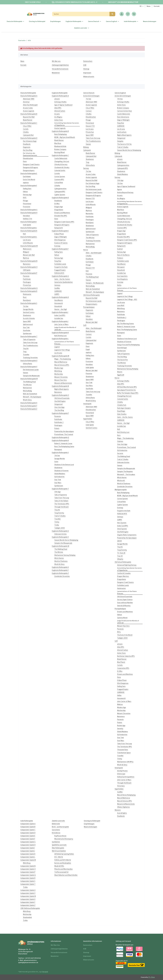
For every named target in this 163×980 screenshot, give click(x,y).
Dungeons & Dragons (30, 167)
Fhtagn (26, 201)
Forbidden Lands (60, 264)
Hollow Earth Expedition (126, 777)
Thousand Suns (123, 750)
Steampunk (87, 404)
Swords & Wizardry (124, 606)
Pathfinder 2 (59, 422)
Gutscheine (56, 830)
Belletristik (56, 824)
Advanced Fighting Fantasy (127, 565)
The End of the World (125, 635)
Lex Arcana (27, 240)
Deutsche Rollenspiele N (29, 261)
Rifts (119, 632)
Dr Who (57, 204)
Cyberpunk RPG (60, 192)
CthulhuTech (122, 405)
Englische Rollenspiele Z (60, 573)
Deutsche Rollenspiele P (29, 273)
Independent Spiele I (28, 848)
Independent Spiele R (28, 878)
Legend (57, 347)
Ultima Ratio (27, 364)
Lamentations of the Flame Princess (64, 343)
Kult (24, 234)
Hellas (119, 695)
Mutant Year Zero (61, 380)
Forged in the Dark (61, 267)
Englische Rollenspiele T (60, 489)
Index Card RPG (60, 315)
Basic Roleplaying (61, 134)
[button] (122, 14)
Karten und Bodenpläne (63, 863)
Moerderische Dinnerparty (64, 839)
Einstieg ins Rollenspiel (92, 821)
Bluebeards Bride (60, 146)
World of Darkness (61, 561)
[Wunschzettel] (128, 14)
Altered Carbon (60, 111)
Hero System (122, 523)
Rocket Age (121, 726)
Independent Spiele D (28, 833)
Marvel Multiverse (61, 362)
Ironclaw (120, 282)
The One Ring (59, 410)
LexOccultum (122, 132)
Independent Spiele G (28, 842)
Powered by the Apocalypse (64, 431)
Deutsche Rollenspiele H (29, 213)
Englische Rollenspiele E (60, 231)
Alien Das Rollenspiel (30, 105)
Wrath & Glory (59, 564)
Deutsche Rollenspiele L (29, 237)
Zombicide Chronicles (62, 576)
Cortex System (60, 177)
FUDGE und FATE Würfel (63, 860)
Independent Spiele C (28, 830)
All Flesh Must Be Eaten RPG (127, 387)
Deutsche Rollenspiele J (29, 228)
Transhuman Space (124, 753)
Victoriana (121, 786)
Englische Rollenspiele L (60, 339)
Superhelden (88, 419)
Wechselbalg (27, 391)
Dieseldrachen (28, 158)
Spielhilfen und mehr (59, 845)
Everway (57, 246)
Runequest (58, 450)
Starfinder (27, 330)
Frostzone (27, 207)
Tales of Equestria (92, 235)
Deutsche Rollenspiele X (29, 403)
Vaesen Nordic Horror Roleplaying (66, 540)
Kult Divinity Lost (61, 336)
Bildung (86, 147)
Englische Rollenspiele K (60, 333)
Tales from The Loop (62, 498)
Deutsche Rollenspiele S (29, 303)
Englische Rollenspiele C (60, 155)
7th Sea (57, 456)
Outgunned (58, 404)
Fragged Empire (60, 270)
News (149, 6)
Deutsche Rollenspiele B (29, 114)
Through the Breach (61, 507)
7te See (26, 306)
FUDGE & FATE (59, 273)
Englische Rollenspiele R (60, 440)
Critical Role (59, 183)
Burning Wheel (60, 152)
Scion (56, 462)
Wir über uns (56, 61)
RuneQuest (27, 300)
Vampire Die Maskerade (31, 376)
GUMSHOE (58, 291)
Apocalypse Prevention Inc (127, 390)
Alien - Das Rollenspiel (94, 328)
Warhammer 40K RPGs (125, 762)
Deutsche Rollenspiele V (29, 367)
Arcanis (57, 114)
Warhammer (27, 388)
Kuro (119, 435)
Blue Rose (58, 143)
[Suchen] (81, 14)
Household (58, 306)
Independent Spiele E (28, 836)
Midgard (26, 252)
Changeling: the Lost (62, 161)
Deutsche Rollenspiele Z (29, 409)
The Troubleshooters (30, 346)
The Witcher (27, 385)
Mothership (59, 374)
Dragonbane (59, 210)
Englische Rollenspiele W (61, 546)
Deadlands (27, 144)
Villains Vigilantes (123, 807)
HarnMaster (59, 300)
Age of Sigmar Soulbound (63, 105)
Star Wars (58, 483)
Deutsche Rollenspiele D (29, 138)
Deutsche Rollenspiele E (29, 173)
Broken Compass (60, 149)
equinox (26, 183)
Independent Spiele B (28, 827)
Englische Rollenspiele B (60, 131)
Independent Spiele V (28, 893)
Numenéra (89, 214)
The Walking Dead (29, 382)
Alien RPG (58, 108)
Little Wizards (28, 243)
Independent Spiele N (28, 866)
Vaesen (26, 373)
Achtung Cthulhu (60, 102)
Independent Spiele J (28, 851)
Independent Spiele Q (28, 875)
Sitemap (86, 69)
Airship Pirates (122, 771)
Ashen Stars (59, 120)
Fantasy (86, 168)
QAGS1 (119, 541)
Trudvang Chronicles (30, 358)
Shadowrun (27, 315)
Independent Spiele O (28, 869)
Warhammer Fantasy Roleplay (65, 555)
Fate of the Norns (123, 255)
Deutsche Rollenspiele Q (29, 288)
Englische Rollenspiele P (60, 413)
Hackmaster (121, 588)
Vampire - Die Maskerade (95, 283)
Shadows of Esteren (61, 471)
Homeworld (59, 303)
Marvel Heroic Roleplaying (126, 795)
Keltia (119, 285)
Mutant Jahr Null (29, 255)
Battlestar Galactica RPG (126, 656)
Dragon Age (59, 207)
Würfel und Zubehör (59, 851)
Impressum (87, 73)
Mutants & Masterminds (63, 383)
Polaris (57, 428)
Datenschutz (88, 61)
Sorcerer (120, 453)
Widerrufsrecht (89, 77)
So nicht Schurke (29, 318)
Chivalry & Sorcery (61, 164)
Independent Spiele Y (28, 902)
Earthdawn (27, 177)
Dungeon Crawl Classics (31, 164)
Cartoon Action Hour (125, 111)
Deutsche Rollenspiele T (29, 336)
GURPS (57, 294)
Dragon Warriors (123, 576)
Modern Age (59, 368)
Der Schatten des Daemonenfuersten (30, 154)
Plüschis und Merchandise (63, 869)
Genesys (57, 285)
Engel (88, 349)
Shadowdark (27, 917)
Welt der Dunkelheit (30, 394)
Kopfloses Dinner (60, 836)
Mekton (120, 704)
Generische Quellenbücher (64, 282)
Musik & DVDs (59, 866)
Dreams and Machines (62, 213)
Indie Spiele (27, 225)
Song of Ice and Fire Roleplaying (128, 345)
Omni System (122, 529)
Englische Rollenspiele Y (60, 570)
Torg (25, 352)
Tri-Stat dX (121, 553)
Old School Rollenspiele (91, 295)
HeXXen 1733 (27, 219)
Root (25, 297)
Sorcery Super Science (125, 600)
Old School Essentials (62, 398)
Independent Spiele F (28, 839)
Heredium (26, 216)
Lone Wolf (121, 305)
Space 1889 (27, 321)
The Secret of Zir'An (124, 144)
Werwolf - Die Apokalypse (32, 397)
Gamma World (122, 618)
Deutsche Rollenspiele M (29, 246)
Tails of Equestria (29, 340)
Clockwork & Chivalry (62, 167)
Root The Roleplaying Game (64, 446)
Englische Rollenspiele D (60, 198)
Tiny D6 (26, 349)
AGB (85, 65)
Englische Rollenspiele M (61, 356)
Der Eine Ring (28, 150)
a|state (57, 99)
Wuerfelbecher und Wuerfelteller (66, 875)
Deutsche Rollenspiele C (29, 123)
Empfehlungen (89, 824)
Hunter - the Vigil (61, 309)
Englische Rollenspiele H (60, 297)
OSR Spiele (27, 270)
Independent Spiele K (28, 854)
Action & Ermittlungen (91, 96)
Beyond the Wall (29, 117)
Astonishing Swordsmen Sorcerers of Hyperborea (67, 124)
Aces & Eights (122, 813)
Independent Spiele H (28, 845)
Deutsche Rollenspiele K (29, 231)
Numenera (27, 264)
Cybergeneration (60, 189)
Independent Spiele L (28, 857)
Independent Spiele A (28, 824)
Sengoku (120, 141)
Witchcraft (121, 481)
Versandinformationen (60, 69)
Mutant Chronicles (61, 377)
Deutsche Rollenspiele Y (29, 406)
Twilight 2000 (60, 528)
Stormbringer (122, 348)
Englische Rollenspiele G (60, 276)
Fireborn (120, 258)
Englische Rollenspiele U (60, 531)
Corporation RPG (123, 668)
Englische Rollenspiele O (60, 395)
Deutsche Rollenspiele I (29, 222)
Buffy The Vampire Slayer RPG (128, 393)
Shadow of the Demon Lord (64, 465)
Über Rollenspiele (58, 848)
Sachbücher (56, 842)
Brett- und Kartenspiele (60, 827)
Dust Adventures (123, 117)
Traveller (26, 355)
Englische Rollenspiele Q (60, 437)
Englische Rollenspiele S (60, 453)
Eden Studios (122, 414)
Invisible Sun (59, 318)
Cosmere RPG (59, 180)
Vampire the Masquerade (63, 543)
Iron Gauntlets (122, 276)
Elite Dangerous (60, 240)
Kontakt (157, 6)
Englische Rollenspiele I (60, 312)
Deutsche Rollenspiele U (29, 361)
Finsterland (27, 204)
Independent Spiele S (28, 881)
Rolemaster (27, 294)
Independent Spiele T (28, 884)
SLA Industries (59, 477)
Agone (119, 189)
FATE (25, 198)
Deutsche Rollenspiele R (29, 291)
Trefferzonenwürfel (61, 872)
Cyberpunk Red (28, 135)
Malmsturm (27, 249)
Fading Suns (27, 189)
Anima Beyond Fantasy (125, 192)
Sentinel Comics (29, 312)
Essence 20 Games (61, 243)
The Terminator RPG (62, 504)
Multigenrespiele (121, 490)
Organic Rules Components (127, 535)
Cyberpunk (87, 150)
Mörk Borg (58, 371)
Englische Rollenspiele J (60, 321)
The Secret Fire (122, 360)
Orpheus (120, 441)
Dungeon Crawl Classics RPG (64, 222)
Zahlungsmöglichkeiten (60, 65)
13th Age (57, 492)
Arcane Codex (28, 108)
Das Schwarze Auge (30, 141)
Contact (89, 111)
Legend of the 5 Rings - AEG (127, 299)
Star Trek (26, 327)
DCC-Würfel (59, 857)
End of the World (29, 180)
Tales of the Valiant (61, 501)
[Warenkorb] (134, 14)
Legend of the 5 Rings (62, 350)
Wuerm (120, 372)
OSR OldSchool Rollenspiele (30, 908)
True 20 (120, 556)
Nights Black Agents (62, 389)
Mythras (26, 258)
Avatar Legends (29, 111)
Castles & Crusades (124, 573)
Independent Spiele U (28, 890)
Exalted (120, 249)
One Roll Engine (60, 401)
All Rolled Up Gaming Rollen (64, 854)
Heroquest (121, 267)
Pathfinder (27, 279)
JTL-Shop (151, 977)
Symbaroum (27, 333)
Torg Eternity (59, 513)
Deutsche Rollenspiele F (29, 186)
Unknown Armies (60, 534)
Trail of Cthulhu (60, 516)
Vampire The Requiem (125, 471)
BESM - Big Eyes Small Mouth (65, 137)
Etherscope (121, 774)
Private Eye (27, 285)
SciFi (85, 325)
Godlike (57, 288)
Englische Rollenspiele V (60, 537)
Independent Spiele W (28, 896)
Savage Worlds (28, 309)
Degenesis (27, 147)
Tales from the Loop (30, 343)
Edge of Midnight (61, 237)
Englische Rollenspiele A (60, 96)
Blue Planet (121, 662)
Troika (57, 525)
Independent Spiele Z (28, 905)
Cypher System (60, 195)
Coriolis (26, 129)
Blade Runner (28, 120)
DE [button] (141, 6)
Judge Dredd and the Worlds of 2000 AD (65, 329)
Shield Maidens (60, 474)
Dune (25, 161)
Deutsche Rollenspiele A (29, 96)
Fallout (25, 192)
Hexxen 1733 (90, 126)
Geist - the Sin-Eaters (62, 279)
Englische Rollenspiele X (60, 567)
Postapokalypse (89, 307)
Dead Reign (121, 411)
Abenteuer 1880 (29, 99)
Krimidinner (56, 833)
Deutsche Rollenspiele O (29, 267)
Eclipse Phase (59, 234)
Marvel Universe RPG (62, 365)
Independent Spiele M (28, 860)
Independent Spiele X (28, 899)
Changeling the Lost (124, 396)
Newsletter (56, 73)
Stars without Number (125, 603)
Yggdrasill (121, 375)
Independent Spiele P (28, 872)
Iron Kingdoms (122, 279)
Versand (45, 972)
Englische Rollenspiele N (60, 386)
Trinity (57, 522)
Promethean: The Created (64, 434)
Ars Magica (58, 117)
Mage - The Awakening (63, 359)
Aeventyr (26, 102)
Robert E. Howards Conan (63, 443)
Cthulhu (26, 132)
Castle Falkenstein (61, 158)
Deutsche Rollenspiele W (29, 379)
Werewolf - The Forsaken (126, 474)
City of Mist (27, 126)
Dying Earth (59, 228)
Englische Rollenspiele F (60, 249)
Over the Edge (59, 407)
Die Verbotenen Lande (31, 370)
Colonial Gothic (60, 170)
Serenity (120, 729)
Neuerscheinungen (90, 827)
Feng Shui (58, 261)
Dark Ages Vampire (124, 408)
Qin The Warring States (125, 324)
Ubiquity (120, 559)
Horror (86, 250)
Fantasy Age (27, 195)
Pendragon (27, 282)
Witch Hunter (59, 558)
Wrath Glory (27, 400)
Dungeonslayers (29, 170)
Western (118, 810)
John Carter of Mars (61, 324)
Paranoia (26, 276)
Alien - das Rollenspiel (94, 253)
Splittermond (28, 324)
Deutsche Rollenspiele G (29, 210)
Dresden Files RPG (61, 216)
